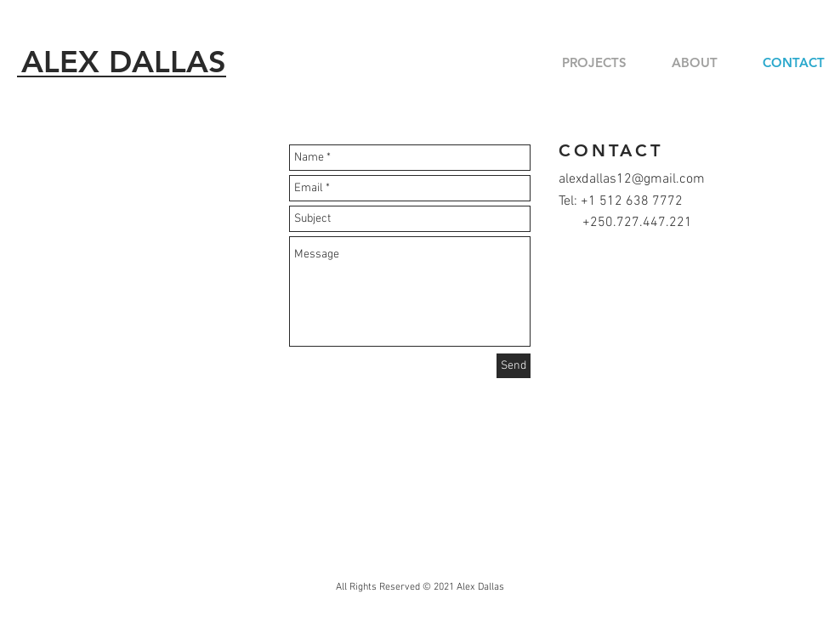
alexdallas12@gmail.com (632, 179)
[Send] (514, 366)
